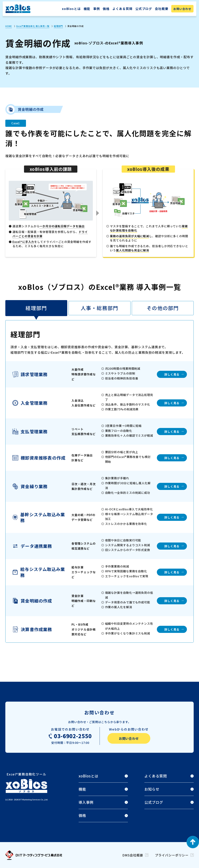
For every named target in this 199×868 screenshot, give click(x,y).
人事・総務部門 (100, 308)
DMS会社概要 (133, 855)
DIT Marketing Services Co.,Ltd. (33, 799)
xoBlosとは (71, 9)
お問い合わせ (182, 9)
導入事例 (86, 802)
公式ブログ (144, 9)
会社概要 (162, 9)
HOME (9, 26)
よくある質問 (122, 9)
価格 (106, 9)
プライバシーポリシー (172, 855)
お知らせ (152, 789)
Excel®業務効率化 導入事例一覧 (33, 26)
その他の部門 (163, 308)
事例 (97, 9)
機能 (87, 9)
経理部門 (59, 26)
